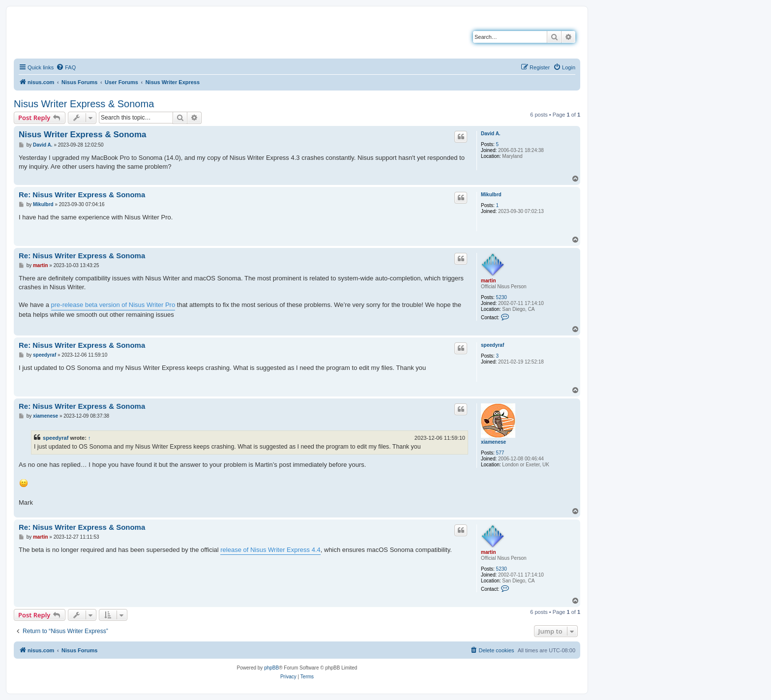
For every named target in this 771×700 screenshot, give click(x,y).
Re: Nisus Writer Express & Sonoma (82, 195)
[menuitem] (66, 67)
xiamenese (493, 442)
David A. (491, 134)
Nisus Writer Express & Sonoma (84, 104)
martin (489, 281)
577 (500, 453)
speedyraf (492, 345)
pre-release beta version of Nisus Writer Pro (113, 305)
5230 (502, 297)
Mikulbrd (491, 195)
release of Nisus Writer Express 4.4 (270, 550)
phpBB (271, 668)
